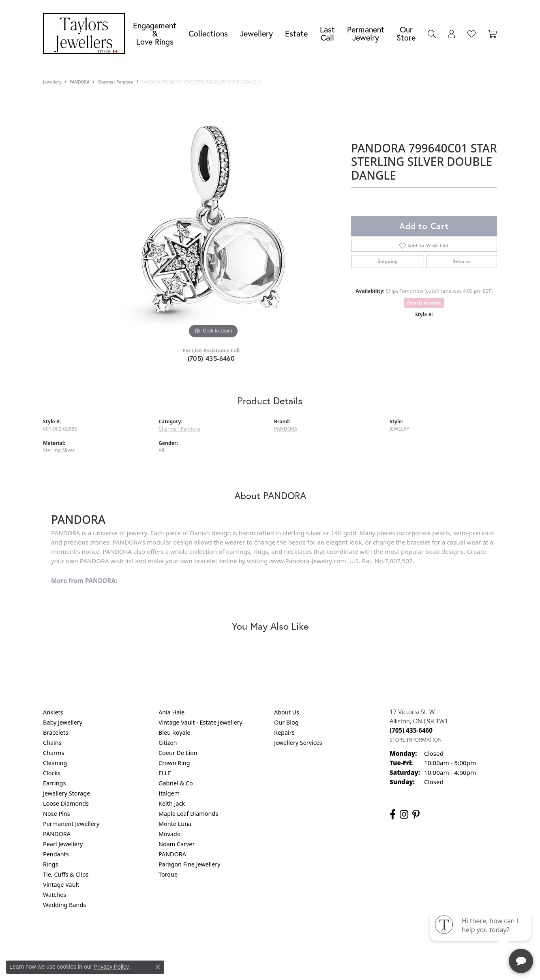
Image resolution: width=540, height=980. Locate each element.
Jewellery (256, 33)
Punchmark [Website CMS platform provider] (285, 964)
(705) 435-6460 (211, 358)
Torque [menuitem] (168, 874)
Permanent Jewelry (366, 33)
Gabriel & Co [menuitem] (176, 783)
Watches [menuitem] (55, 895)
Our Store (406, 33)
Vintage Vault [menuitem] (61, 885)
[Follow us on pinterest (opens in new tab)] (416, 815)
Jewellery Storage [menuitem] (66, 793)
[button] (432, 34)
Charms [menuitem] (54, 753)
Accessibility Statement (338, 938)
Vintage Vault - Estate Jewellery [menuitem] (200, 722)
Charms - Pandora (116, 82)
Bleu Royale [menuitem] (174, 732)
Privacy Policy (230, 938)
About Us (287, 712)
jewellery (52, 82)
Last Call (327, 33)
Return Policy (189, 938)
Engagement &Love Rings (155, 33)
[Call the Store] (411, 730)
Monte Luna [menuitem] (175, 824)
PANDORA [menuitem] (57, 834)
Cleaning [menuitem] (55, 763)
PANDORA (79, 82)
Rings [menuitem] (50, 864)
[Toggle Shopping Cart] (492, 34)
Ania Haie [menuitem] (171, 712)
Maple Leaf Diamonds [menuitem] (188, 814)
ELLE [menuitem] (165, 773)
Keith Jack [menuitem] (172, 803)
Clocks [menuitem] (52, 773)
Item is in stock (424, 303)
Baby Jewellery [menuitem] (63, 722)
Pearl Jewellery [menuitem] (63, 844)
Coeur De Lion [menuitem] (178, 753)
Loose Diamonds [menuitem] (66, 803)
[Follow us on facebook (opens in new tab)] (393, 815)
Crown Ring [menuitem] (174, 763)
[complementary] (481, 935)
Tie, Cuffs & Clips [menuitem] (66, 874)
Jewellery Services (298, 743)
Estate (296, 33)
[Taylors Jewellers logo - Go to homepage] (86, 33)
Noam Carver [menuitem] (177, 844)
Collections (208, 33)
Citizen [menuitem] (168, 743)
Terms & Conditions (279, 938)
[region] (213, 219)
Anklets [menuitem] (53, 712)
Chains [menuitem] (52, 743)
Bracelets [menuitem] (56, 732)
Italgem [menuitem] (169, 793)
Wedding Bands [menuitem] (64, 905)
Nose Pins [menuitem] (57, 814)
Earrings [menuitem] (54, 783)
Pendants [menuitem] (56, 854)
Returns (462, 261)
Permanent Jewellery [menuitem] (71, 824)
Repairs (284, 732)
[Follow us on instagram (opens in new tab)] (404, 815)
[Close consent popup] (158, 967)
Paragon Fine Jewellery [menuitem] (190, 864)
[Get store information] (416, 740)
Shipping (388, 261)
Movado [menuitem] (169, 834)
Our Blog (286, 722)
